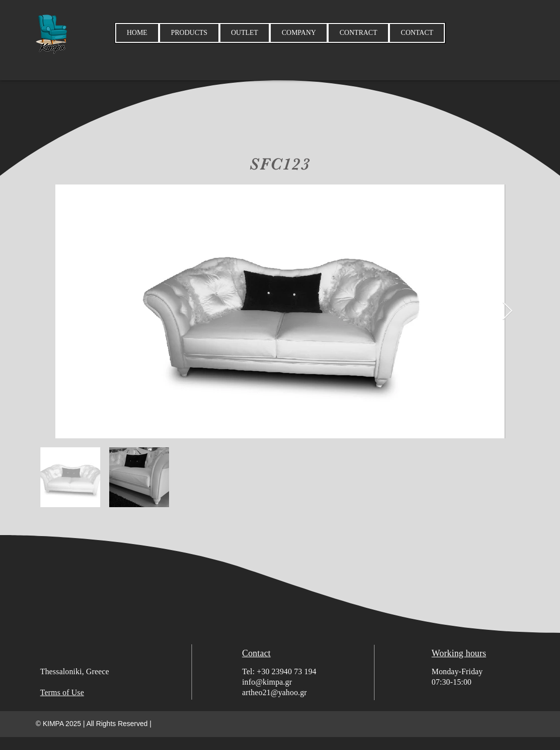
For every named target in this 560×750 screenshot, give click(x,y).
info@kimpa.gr (267, 682)
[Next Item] (507, 311)
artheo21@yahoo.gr (275, 692)
